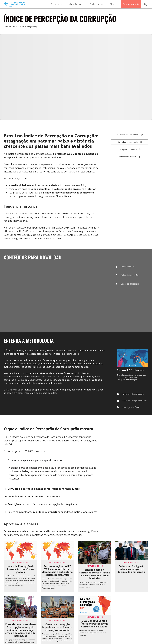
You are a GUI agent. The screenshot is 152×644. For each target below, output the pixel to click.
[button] (145, 4)
